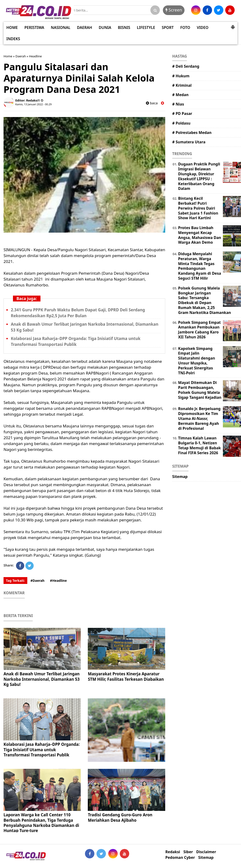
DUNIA (105, 27)
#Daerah (37, 581)
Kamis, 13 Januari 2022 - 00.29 (33, 104)
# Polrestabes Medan (192, 133)
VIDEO (203, 27)
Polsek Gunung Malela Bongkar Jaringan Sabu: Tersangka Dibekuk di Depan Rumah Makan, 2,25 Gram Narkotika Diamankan (205, 300)
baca (152, 103)
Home (8, 56)
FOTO (185, 27)
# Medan (180, 95)
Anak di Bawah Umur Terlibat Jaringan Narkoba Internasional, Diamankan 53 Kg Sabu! (42, 679)
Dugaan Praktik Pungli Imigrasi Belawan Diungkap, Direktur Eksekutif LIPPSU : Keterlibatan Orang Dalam (199, 176)
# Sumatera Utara (189, 142)
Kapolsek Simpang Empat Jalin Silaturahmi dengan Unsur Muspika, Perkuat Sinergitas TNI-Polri (197, 361)
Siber (188, 852)
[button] (233, 25)
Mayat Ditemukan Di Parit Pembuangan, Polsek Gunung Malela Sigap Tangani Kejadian (200, 390)
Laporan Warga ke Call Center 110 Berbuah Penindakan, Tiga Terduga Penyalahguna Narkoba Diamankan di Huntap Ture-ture (41, 823)
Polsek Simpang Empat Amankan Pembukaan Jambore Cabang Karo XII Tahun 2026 (199, 330)
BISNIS (124, 27)
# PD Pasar (182, 113)
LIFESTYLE (146, 27)
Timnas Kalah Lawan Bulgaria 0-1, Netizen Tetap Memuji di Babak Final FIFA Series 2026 (200, 445)
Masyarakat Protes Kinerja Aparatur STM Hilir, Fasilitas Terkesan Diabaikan (126, 676)
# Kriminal (182, 85)
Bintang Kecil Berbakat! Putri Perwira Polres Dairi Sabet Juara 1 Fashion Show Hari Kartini (198, 208)
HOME (12, 27)
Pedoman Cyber (180, 858)
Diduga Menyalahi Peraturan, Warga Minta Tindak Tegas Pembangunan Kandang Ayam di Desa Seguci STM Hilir (200, 266)
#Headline (58, 581)
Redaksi (173, 852)
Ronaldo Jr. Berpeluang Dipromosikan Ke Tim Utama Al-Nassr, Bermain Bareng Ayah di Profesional (199, 418)
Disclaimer (206, 852)
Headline (35, 56)
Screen (174, 10)
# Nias (178, 104)
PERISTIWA (34, 27)
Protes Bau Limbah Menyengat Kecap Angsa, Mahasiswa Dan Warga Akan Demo (200, 235)
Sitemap (180, 477)
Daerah (21, 56)
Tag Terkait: (15, 581)
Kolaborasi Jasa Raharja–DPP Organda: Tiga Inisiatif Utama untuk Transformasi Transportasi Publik (42, 749)
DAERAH (84, 27)
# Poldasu (181, 123)
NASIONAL (61, 27)
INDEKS (13, 39)
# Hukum (181, 76)
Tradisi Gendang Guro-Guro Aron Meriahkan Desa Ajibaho (120, 817)
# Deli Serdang (186, 66)
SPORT (168, 27)
